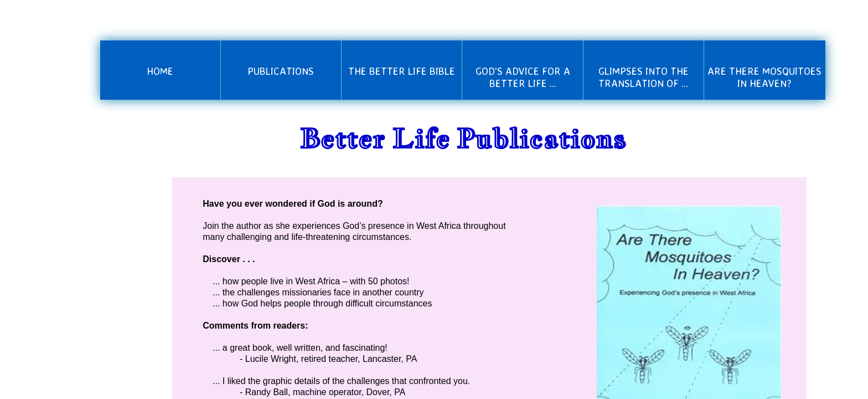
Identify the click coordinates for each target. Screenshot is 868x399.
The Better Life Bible (402, 71)
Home (160, 71)
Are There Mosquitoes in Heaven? (764, 77)
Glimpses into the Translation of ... (644, 77)
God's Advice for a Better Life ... (523, 77)
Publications (281, 71)
